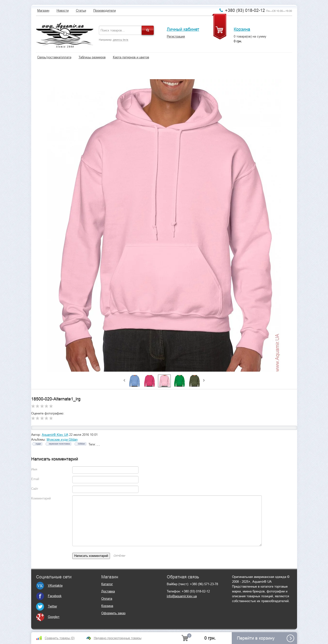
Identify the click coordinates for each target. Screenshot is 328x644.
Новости (63, 11)
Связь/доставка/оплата (54, 57)
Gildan (81, 444)
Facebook (49, 596)
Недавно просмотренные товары (118, 638)
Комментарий (41, 498)
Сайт (35, 489)
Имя (34, 469)
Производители (105, 11)
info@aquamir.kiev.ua (182, 596)
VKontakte (49, 586)
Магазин (43, 11)
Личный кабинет (183, 29)
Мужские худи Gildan (62, 440)
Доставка (108, 591)
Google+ (48, 617)
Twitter (47, 606)
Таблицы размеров (92, 57)
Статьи (81, 11)
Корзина (242, 29)
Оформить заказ (113, 613)
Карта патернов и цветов (131, 57)
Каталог (107, 584)
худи (38, 444)
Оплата (107, 599)
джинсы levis (121, 40)
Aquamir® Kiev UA (55, 435)
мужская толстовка (59, 444)
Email (35, 479)
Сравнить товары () (60, 638)
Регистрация (176, 36)
